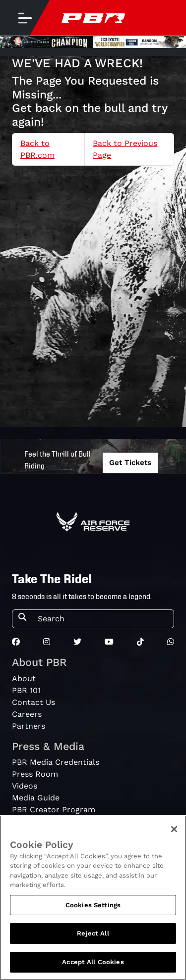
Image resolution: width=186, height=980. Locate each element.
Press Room (35, 774)
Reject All (93, 936)
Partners (29, 726)
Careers (27, 714)
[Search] (103, 619)
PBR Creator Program (54, 810)
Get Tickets (130, 463)
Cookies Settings (93, 907)
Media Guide (36, 798)
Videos (25, 786)
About (24, 678)
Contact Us (33, 702)
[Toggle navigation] (25, 18)
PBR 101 (26, 690)
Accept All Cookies (93, 964)
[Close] (174, 831)
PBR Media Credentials (56, 762)
